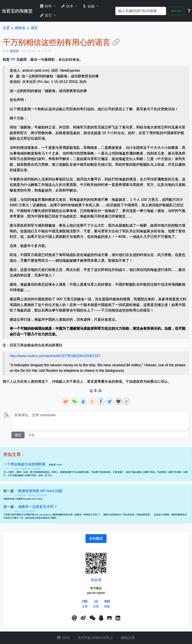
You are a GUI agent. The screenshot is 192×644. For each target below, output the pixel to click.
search (176, 11)
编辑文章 (127, 638)
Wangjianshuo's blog (33, 499)
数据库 (32, 495)
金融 (89, 6)
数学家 (25, 511)
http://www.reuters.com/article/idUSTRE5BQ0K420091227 (55, 356)
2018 (63, 638)
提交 (18, 435)
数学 (18, 469)
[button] (74, 618)
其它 (46, 15)
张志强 (96, 580)
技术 (68, 6)
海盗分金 (26, 469)
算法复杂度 (42, 495)
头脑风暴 (36, 469)
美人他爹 (16, 499)
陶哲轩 (33, 511)
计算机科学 (21, 495)
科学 (46, 6)
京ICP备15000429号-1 (95, 638)
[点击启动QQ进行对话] (101, 618)
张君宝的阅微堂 (17, 11)
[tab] (96, 539)
